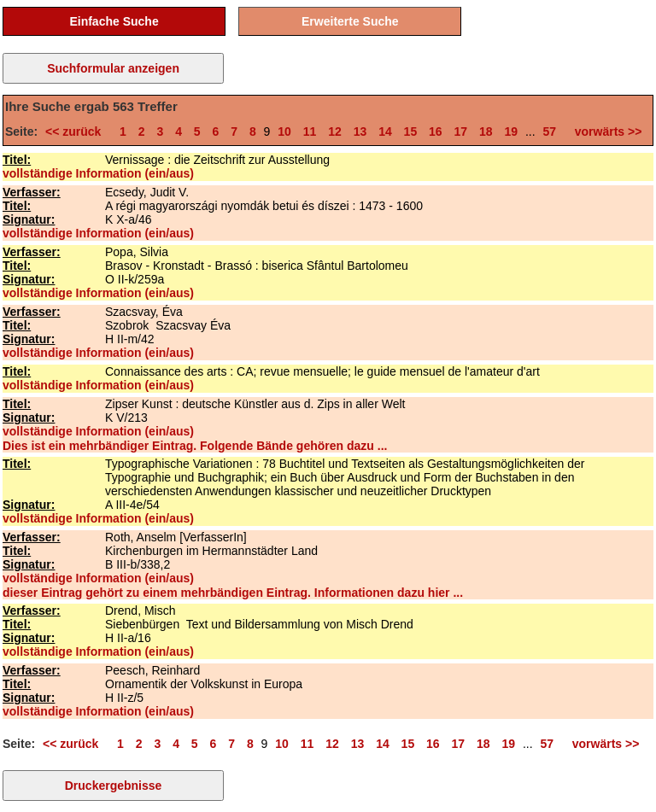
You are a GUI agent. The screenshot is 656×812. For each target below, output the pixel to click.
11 (310, 131)
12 (335, 131)
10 (284, 131)
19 (511, 131)
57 (550, 131)
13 (360, 131)
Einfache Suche (114, 21)
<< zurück (76, 131)
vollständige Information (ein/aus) (98, 173)
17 (461, 131)
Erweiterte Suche (350, 21)
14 (385, 131)
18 (486, 131)
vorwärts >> (605, 131)
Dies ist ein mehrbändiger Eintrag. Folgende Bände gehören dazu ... (195, 446)
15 (411, 131)
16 (436, 131)
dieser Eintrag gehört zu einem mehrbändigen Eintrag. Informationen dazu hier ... (233, 593)
